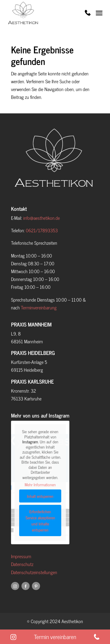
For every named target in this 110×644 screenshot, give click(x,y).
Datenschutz (22, 564)
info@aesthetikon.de (42, 218)
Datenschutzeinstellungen (34, 572)
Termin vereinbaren (55, 637)
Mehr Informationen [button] (40, 485)
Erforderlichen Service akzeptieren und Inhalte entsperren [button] (40, 520)
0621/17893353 (42, 230)
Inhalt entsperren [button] (40, 496)
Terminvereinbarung (39, 307)
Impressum (21, 556)
